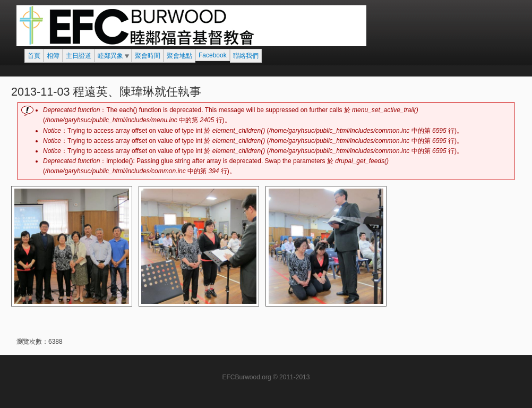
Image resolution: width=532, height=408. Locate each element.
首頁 (34, 56)
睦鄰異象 (110, 56)
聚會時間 (148, 56)
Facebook (213, 55)
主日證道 (79, 56)
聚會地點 (179, 56)
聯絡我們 (246, 56)
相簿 (53, 56)
